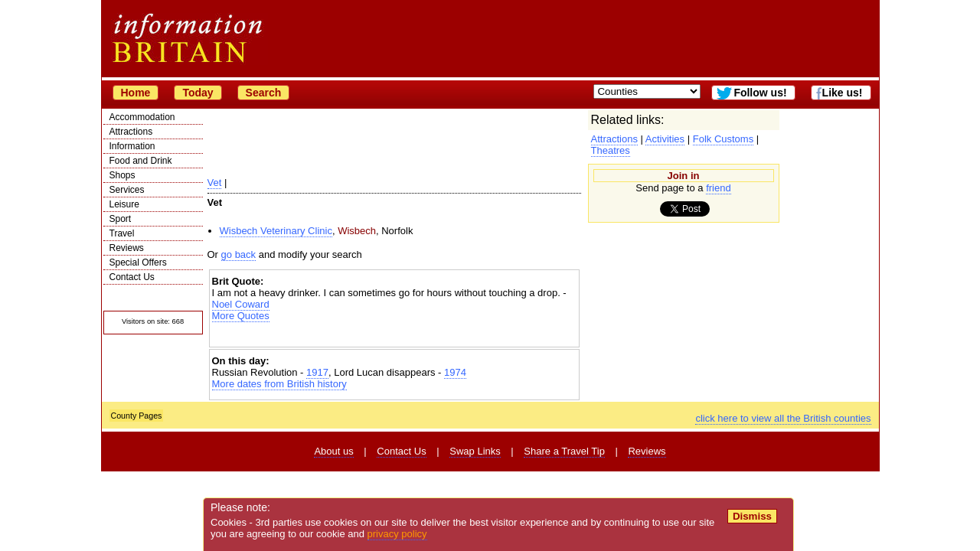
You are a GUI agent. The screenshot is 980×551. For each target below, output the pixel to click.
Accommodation (142, 117)
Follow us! (760, 93)
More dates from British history (279, 384)
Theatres (611, 150)
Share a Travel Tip (564, 451)
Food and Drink (141, 161)
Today (198, 93)
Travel (122, 233)
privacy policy (397, 534)
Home (136, 93)
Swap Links (475, 451)
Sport (121, 219)
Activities (665, 139)
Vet (215, 183)
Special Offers (138, 262)
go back (239, 254)
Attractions (131, 132)
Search (264, 93)
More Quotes (241, 316)
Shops (122, 175)
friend (719, 188)
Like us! (843, 93)
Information (132, 146)
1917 (317, 372)
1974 (455, 372)
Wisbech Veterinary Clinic (276, 231)
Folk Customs (723, 139)
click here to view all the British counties (783, 418)
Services (127, 190)
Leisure (124, 204)
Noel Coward (241, 304)
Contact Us (132, 277)
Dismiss (752, 516)
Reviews (127, 248)
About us (333, 451)
